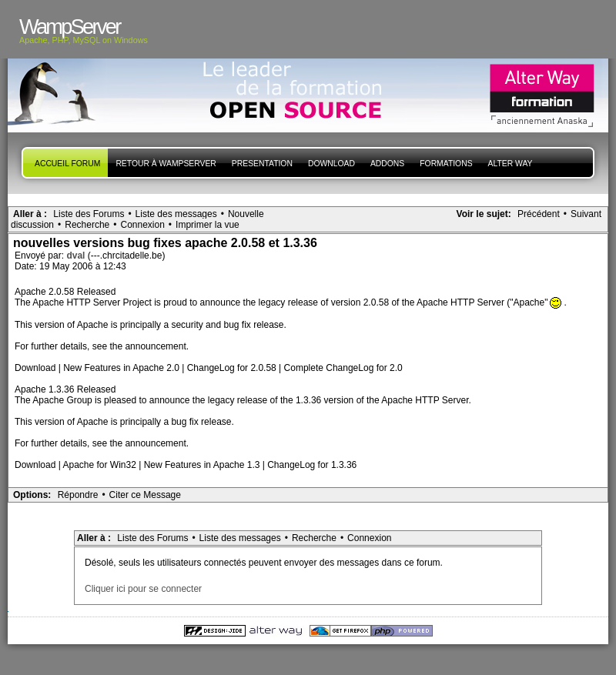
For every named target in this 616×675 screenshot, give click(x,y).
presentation (262, 164)
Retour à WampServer (166, 164)
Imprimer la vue (208, 225)
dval (77, 256)
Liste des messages (176, 214)
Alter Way (511, 164)
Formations (446, 164)
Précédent (539, 214)
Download (331, 164)
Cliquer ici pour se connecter (143, 589)
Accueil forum (67, 164)
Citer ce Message (145, 495)
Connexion (142, 225)
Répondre (78, 495)
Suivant (586, 214)
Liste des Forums (89, 214)
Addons (387, 164)
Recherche (87, 225)
